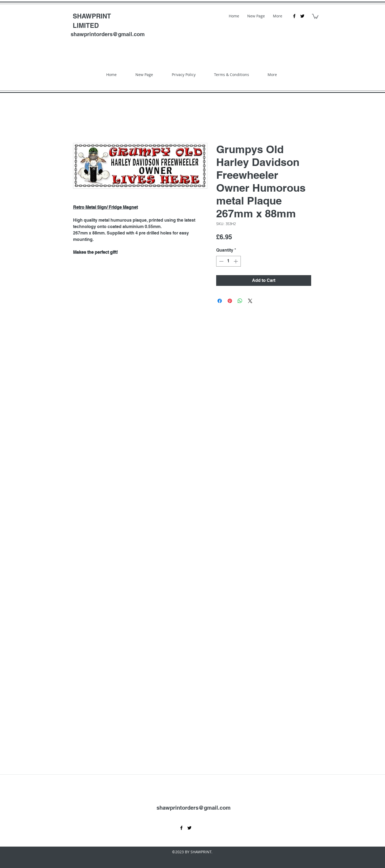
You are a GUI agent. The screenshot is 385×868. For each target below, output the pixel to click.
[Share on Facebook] (220, 301)
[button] (315, 16)
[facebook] (294, 16)
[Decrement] (221, 261)
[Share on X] (250, 301)
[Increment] (236, 261)
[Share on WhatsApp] (240, 301)
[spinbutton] (228, 261)
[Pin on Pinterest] (230, 301)
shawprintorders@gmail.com (108, 34)
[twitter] (302, 16)
